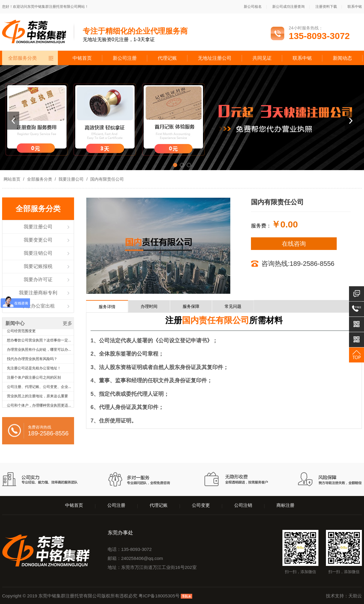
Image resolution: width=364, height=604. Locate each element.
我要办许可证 (38, 279)
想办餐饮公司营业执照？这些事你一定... (39, 343)
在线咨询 (294, 244)
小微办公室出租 (38, 306)
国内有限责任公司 (106, 179)
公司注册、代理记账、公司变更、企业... (39, 390)
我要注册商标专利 (38, 293)
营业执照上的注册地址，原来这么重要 (37, 399)
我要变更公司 (38, 240)
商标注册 (285, 505)
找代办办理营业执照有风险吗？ (32, 362)
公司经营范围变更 (21, 334)
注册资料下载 (326, 7)
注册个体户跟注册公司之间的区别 (34, 380)
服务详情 (107, 307)
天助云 (355, 596)
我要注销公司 (38, 253)
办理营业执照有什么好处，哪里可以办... (39, 353)
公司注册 (116, 505)
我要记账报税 (38, 266)
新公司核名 (253, 7)
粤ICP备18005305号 (159, 596)
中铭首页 (82, 58)
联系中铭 (355, 7)
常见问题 (233, 306)
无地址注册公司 (215, 58)
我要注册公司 (71, 179)
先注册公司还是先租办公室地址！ (34, 371)
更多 (67, 323)
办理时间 (149, 306)
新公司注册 (125, 58)
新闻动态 (342, 58)
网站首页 (12, 179)
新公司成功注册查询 (288, 7)
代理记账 (167, 58)
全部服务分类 (40, 179)
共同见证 (262, 58)
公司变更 (201, 505)
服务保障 (191, 306)
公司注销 (243, 505)
